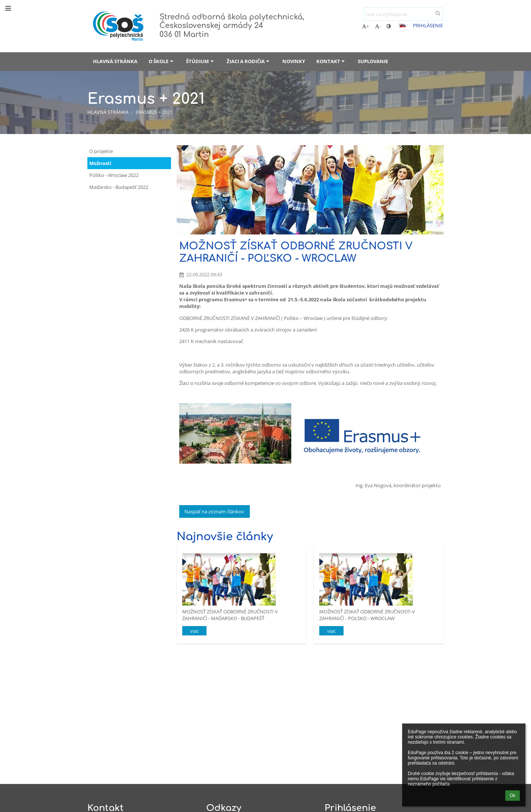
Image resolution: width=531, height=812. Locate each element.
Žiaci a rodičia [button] (249, 61)
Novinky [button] (294, 61)
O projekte (101, 151)
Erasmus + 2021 (154, 112)
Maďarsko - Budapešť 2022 (119, 187)
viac (194, 631)
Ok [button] (513, 796)
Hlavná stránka (108, 112)
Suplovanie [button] (373, 61)
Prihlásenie (428, 25)
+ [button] (365, 26)
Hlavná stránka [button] (115, 61)
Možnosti (100, 163)
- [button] (378, 26)
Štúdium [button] (201, 61)
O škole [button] (162, 61)
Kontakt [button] (331, 61)
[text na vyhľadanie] (403, 14)
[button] (403, 25)
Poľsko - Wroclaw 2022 (114, 175)
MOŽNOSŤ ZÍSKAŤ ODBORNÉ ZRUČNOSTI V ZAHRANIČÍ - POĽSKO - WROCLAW (367, 615)
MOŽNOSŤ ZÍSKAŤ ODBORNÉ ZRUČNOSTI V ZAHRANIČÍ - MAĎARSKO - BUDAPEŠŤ (230, 615)
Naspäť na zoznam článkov (214, 511)
